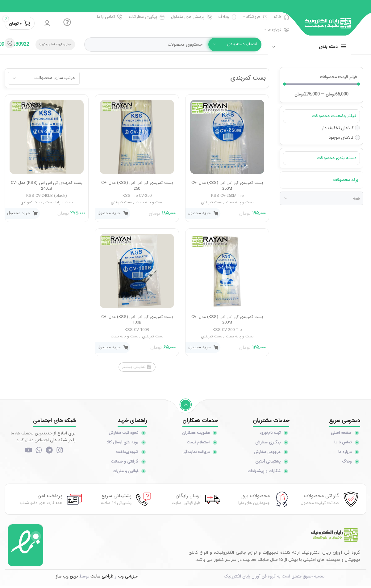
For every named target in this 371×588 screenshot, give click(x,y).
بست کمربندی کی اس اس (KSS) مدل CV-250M (227, 186)
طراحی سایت (102, 578)
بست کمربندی (212, 202)
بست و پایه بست (240, 202)
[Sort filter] (44, 78)
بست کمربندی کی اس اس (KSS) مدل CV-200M (227, 320)
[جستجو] (173, 44)
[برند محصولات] (321, 198)
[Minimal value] (321, 84)
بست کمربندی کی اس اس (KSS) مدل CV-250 (137, 186)
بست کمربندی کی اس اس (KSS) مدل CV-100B (137, 320)
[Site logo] (328, 23)
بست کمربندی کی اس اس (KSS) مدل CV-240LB (47, 186)
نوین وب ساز (67, 578)
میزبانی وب (128, 578)
